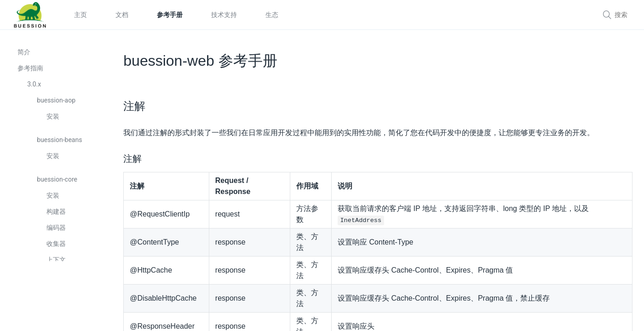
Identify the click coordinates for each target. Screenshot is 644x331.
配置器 (57, 280)
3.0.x (35, 88)
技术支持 (224, 15)
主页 (80, 15)
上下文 (57, 264)
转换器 (57, 312)
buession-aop (57, 104)
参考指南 (31, 72)
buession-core (58, 183)
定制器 (57, 296)
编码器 (57, 232)
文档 (122, 15)
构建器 (57, 216)
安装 (54, 120)
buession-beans (60, 144)
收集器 (57, 248)
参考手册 (170, 15)
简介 (25, 56)
